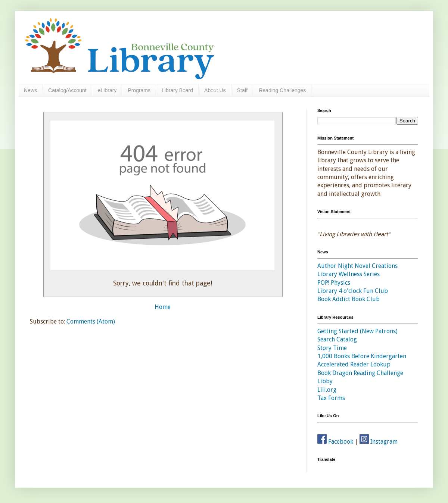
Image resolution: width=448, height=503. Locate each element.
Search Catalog (337, 339)
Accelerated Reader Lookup (354, 364)
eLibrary (107, 90)
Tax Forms (331, 398)
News (30, 90)
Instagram (379, 442)
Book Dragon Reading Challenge (360, 373)
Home (163, 307)
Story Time (332, 348)
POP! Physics (334, 283)
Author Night (335, 266)
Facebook (335, 442)
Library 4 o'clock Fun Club (353, 291)
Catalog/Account (67, 90)
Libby (325, 381)
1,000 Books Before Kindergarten (362, 356)
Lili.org (327, 390)
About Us (215, 90)
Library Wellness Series (349, 274)
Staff (242, 90)
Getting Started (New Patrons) (357, 331)
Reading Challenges (282, 90)
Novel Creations (376, 266)
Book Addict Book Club (349, 299)
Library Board (177, 90)
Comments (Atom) (91, 321)
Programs (139, 90)
